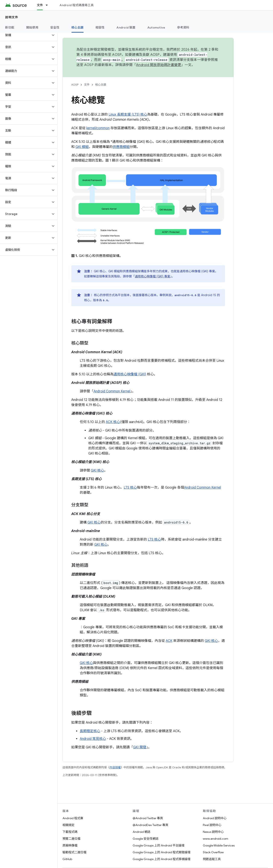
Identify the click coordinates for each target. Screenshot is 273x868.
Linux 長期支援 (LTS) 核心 (128, 115)
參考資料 (183, 27)
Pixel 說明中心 (212, 825)
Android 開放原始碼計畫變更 (159, 65)
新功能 (10, 27)
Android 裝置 (126, 27)
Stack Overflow (213, 852)
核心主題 (101, 85)
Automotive (156, 27)
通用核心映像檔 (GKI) (130, 374)
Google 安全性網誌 (146, 839)
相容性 (100, 27)
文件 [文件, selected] (40, 5)
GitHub (67, 859)
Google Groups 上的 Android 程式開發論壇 (162, 852)
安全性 (55, 27)
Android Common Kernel (112, 391)
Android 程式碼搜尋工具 (77, 5)
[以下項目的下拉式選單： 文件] (49, 5)
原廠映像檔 (70, 845)
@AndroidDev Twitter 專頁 (150, 825)
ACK (169, 641)
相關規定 (68, 825)
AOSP (75, 85)
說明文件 (12, 17)
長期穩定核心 (90, 731)
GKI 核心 (97, 471)
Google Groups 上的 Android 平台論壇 (159, 845)
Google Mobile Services (219, 845)
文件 (87, 85)
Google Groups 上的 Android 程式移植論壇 (162, 859)
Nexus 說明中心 (213, 832)
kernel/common (98, 128)
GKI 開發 (140, 747)
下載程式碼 (70, 832)
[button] (25, 35)
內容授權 (115, 767)
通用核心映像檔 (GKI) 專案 (152, 276)
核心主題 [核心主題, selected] (78, 27)
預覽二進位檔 (71, 839)
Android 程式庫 (73, 818)
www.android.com (216, 839)
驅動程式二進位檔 (74, 852)
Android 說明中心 (215, 818)
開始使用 (32, 27)
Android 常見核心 (93, 739)
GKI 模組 (82, 147)
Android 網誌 (142, 832)
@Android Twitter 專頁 (148, 818)
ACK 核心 (113, 422)
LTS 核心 (130, 488)
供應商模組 (121, 147)
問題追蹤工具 (212, 859)
